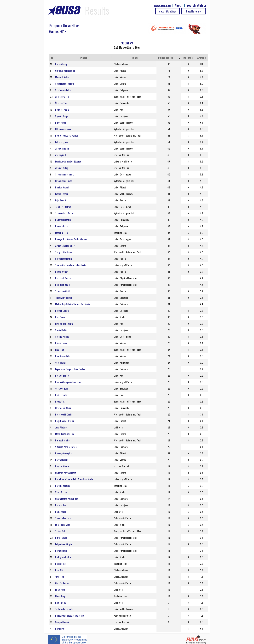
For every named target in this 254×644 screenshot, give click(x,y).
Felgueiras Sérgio (63, 544)
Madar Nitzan (61, 233)
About (179, 5)
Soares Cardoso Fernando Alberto (71, 265)
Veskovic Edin (62, 388)
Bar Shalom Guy (63, 486)
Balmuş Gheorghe (63, 453)
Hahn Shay (60, 596)
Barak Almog (61, 64)
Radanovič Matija (63, 220)
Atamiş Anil (60, 155)
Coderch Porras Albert (66, 473)
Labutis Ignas (62, 142)
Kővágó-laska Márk (64, 324)
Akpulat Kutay (62, 168)
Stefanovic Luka (63, 90)
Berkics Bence (62, 375)
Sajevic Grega (62, 116)
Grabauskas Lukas (64, 181)
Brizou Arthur (61, 272)
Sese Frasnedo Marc (65, 84)
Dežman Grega (62, 311)
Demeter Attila (62, 109)
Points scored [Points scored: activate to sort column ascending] (166, 58)
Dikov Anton (61, 122)
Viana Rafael (61, 492)
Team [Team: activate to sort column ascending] (135, 58)
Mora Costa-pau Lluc (65, 434)
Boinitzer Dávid (62, 285)
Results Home (193, 11)
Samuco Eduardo (63, 518)
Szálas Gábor (61, 531)
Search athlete (196, 5)
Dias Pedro (60, 317)
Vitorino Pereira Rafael (66, 447)
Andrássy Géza (62, 96)
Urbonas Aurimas (63, 129)
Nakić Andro (61, 512)
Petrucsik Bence (63, 278)
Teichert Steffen (63, 207)
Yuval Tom (60, 577)
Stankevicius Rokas (64, 213)
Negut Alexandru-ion (65, 421)
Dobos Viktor (61, 401)
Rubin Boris (61, 602)
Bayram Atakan (62, 466)
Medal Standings (168, 11)
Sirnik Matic (61, 330)
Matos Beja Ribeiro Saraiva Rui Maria (73, 304)
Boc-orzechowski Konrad (67, 135)
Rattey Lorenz (62, 460)
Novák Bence (61, 551)
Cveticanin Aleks (63, 408)
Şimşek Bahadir (62, 622)
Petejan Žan (61, 505)
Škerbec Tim (61, 103)
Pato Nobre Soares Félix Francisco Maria (74, 479)
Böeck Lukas (61, 343)
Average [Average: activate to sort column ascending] (202, 58)
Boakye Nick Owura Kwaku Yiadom (71, 239)
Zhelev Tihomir (62, 148)
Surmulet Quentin (63, 259)
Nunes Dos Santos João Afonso (69, 615)
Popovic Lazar (62, 226)
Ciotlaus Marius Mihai (65, 71)
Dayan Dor (60, 628)
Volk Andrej (60, 362)
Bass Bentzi (61, 564)
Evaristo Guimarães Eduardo (68, 161)
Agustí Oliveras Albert (65, 246)
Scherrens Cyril (62, 291)
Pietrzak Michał (63, 440)
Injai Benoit (61, 200)
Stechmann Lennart (64, 174)
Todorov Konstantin (64, 609)
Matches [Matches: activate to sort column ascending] (188, 58)
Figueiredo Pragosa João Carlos (70, 369)
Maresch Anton (62, 77)
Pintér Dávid (61, 538)
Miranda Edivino (63, 525)
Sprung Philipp (62, 337)
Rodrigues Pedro (63, 557)
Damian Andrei (62, 187)
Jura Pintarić (61, 427)
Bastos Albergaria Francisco (68, 382)
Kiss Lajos (60, 349)
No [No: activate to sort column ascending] (52, 58)
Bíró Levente (61, 395)
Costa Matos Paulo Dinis (67, 499)
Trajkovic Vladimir (64, 298)
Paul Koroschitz (63, 356)
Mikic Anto (60, 590)
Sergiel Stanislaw (63, 252)
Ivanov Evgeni (62, 194)
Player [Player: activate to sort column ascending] (84, 58)
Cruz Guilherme (62, 583)
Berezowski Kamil (63, 414)
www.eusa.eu (162, 5)
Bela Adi (59, 570)
